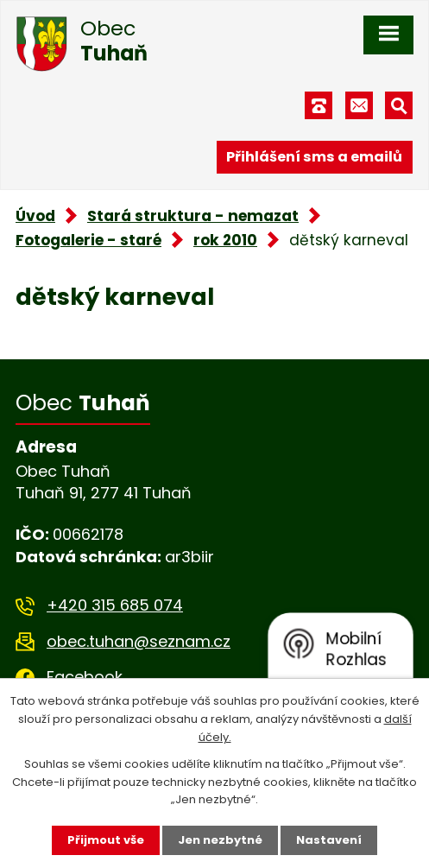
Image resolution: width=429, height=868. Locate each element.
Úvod (35, 216)
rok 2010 (225, 240)
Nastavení (329, 840)
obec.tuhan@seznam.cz (139, 641)
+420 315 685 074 (115, 605)
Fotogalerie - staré (88, 240)
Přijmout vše (106, 840)
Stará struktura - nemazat (193, 216)
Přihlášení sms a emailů (314, 157)
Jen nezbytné (220, 840)
